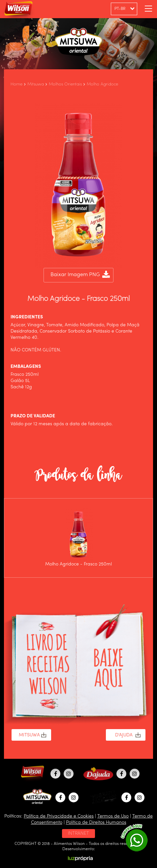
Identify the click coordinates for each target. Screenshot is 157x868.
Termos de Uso (113, 816)
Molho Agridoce (102, 84)
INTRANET (78, 833)
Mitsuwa (36, 84)
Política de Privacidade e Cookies (59, 816)
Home (16, 84)
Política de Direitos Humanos (96, 822)
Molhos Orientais (65, 84)
